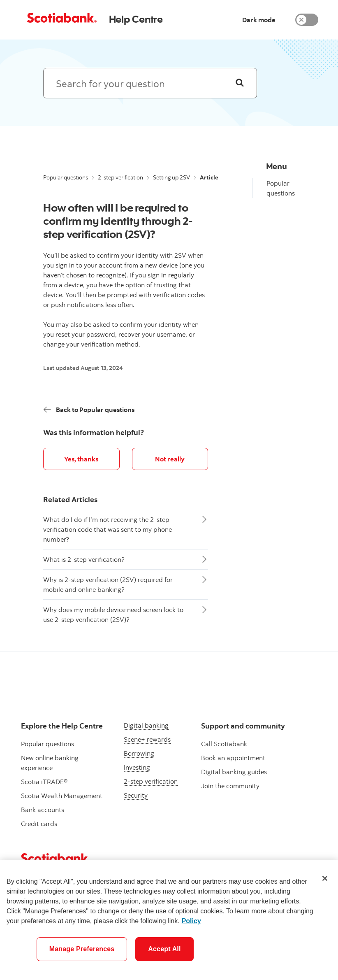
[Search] (240, 83)
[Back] (89, 410)
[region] (169, 920)
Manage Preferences (82, 949)
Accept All (164, 949)
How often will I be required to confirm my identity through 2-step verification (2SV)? (118, 221)
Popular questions (66, 177)
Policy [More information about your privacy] (191, 921)
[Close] (325, 878)
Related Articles (70, 499)
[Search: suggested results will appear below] (150, 83)
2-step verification (120, 177)
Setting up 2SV (171, 177)
